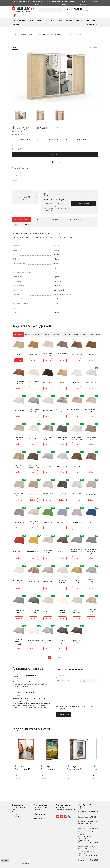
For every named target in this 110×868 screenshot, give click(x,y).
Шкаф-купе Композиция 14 (76, 768)
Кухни (31, 20)
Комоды (16, 25)
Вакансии (15, 814)
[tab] (21, 220)
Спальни (59, 20)
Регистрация (61, 808)
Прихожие (69, 20)
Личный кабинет (64, 805)
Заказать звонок (75, 11)
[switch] (58, 707)
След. (59, 657)
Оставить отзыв (63, 715)
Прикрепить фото (90, 681)
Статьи (36, 816)
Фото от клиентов (18, 808)
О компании (18, 805)
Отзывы (32, 2)
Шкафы (39, 20)
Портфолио (49, 2)
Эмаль (94, 20)
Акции (16, 2)
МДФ (87, 20)
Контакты (95, 2)
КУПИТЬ (55, 155)
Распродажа (92, 25)
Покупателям (57, 2)
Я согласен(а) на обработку (77, 708)
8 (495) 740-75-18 (75, 9)
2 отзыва (22, 135)
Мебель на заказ (19, 20)
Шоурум (21, 2)
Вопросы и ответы (41, 819)
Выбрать (33, 360)
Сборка (37, 812)
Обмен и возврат (40, 814)
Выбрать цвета (55, 163)
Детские (79, 20)
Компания (26, 2)
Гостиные (49, 20)
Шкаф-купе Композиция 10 (23, 768)
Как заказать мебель (41, 808)
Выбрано (19, 360)
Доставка (37, 810)
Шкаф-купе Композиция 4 (48, 768)
